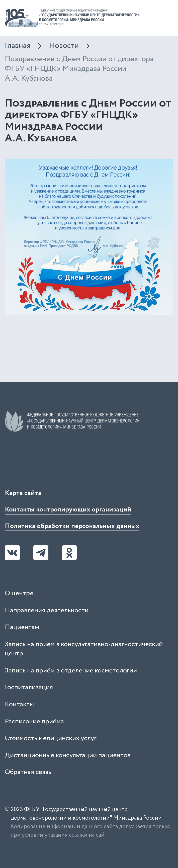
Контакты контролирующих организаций (68, 510)
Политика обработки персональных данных (72, 526)
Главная (18, 46)
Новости (64, 46)
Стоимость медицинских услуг (51, 738)
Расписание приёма (34, 721)
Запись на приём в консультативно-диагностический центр (84, 649)
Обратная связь (28, 772)
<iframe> (42, 460)
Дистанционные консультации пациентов (68, 755)
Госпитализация (29, 687)
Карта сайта (23, 493)
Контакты (19, 704)
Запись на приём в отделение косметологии (71, 671)
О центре (19, 593)
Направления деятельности (47, 610)
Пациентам (22, 627)
